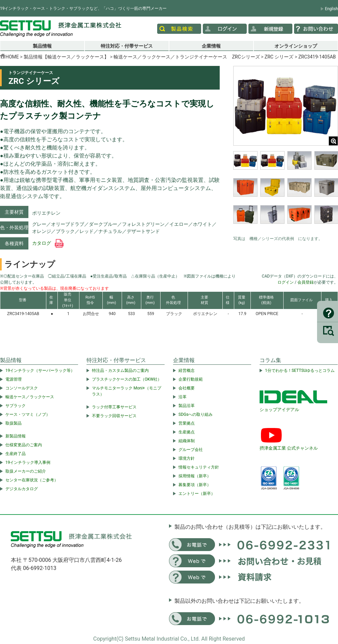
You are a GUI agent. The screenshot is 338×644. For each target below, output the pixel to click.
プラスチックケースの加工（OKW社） (127, 379)
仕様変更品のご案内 (24, 445)
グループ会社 (191, 450)
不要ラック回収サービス (114, 416)
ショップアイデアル (279, 410)
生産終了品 (16, 454)
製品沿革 (187, 406)
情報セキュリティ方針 (199, 467)
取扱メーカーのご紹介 (26, 471)
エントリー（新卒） (197, 494)
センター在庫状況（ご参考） (32, 480)
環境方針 (187, 458)
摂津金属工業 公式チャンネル (289, 448)
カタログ (48, 243)
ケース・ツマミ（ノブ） (28, 414)
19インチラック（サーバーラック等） (40, 371)
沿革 (183, 397)
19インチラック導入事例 (28, 462)
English (331, 9)
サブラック (16, 406)
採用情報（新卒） (195, 476)
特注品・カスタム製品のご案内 (120, 371)
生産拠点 (187, 432)
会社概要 (187, 388)
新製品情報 (16, 436)
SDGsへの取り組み (196, 414)
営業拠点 (187, 423)
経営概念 (187, 371)
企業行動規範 (191, 379)
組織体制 (187, 441)
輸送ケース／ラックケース (30, 397)
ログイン (286, 282)
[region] (286, 192)
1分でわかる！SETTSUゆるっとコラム (300, 371)
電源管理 (14, 379)
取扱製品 (14, 423)
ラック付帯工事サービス (114, 407)
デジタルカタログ (22, 489)
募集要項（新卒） (195, 485)
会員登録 (306, 282)
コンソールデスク (22, 388)
